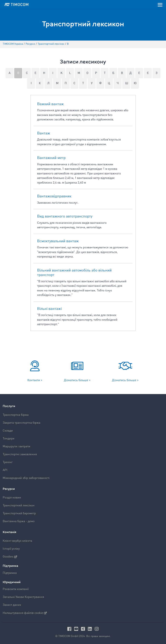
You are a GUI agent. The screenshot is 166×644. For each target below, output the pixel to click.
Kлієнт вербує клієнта (17, 541)
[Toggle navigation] (160, 4)
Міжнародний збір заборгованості (26, 478)
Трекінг (8, 462)
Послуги (9, 406)
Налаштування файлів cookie (25, 613)
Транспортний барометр (19, 513)
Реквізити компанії (16, 589)
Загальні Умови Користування (23, 597)
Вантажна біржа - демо (19, 521)
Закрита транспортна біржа (22, 423)
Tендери (9, 439)
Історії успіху (11, 549)
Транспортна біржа (16, 415)
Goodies (10, 557)
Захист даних (12, 605)
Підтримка (10, 573)
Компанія (9, 532)
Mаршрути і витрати (16, 447)
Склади (8, 431)
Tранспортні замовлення (20, 454)
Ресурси (9, 489)
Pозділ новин (12, 498)
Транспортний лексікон (19, 506)
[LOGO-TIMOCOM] (16, 4)
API (5, 470)
